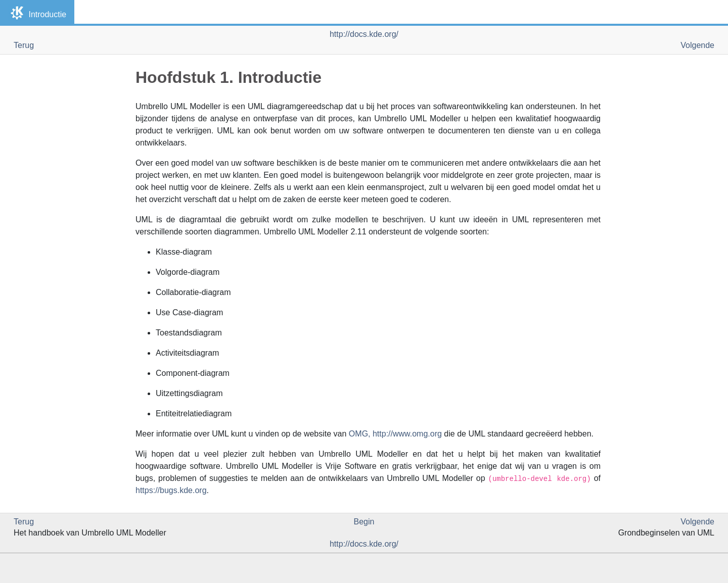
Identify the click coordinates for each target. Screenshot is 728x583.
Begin (364, 522)
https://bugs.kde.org (171, 490)
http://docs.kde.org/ (364, 34)
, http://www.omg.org (395, 434)
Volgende (697, 45)
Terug (24, 45)
